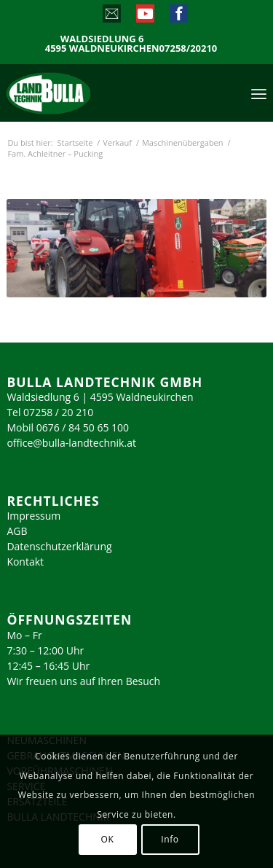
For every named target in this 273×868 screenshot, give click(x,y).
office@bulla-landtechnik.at (71, 443)
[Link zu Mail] (111, 17)
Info (170, 839)
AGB (17, 531)
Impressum (33, 516)
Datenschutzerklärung (59, 546)
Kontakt (25, 562)
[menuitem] (259, 93)
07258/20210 (189, 48)
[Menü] (259, 93)
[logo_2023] (79, 93)
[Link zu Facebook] (178, 17)
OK (108, 839)
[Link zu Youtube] (145, 17)
